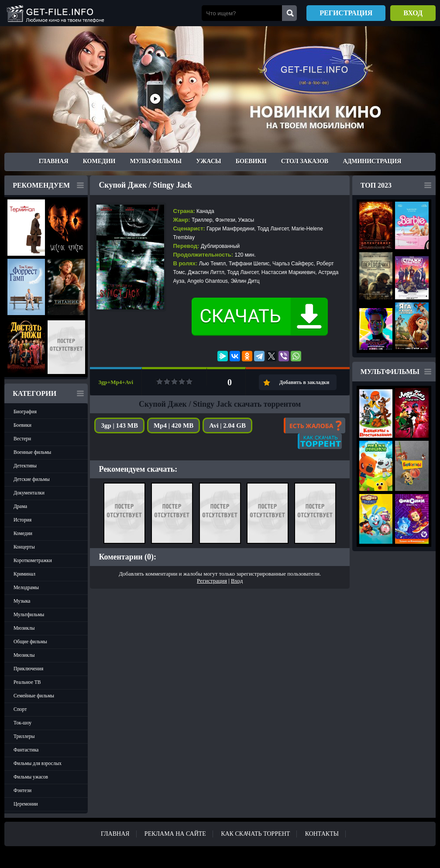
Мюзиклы (24, 628)
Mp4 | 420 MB (174, 425)
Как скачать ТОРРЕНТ (255, 834)
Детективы (25, 466)
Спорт (20, 709)
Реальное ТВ (27, 682)
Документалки (29, 493)
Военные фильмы (32, 452)
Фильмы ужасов (31, 777)
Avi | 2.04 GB (227, 425)
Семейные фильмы (34, 696)
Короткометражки (33, 560)
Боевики (251, 161)
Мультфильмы (156, 161)
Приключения (28, 669)
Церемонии (26, 804)
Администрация (372, 161)
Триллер (202, 220)
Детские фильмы (32, 479)
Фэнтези (22, 790)
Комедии (99, 161)
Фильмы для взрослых (38, 763)
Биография (25, 412)
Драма (20, 506)
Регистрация (346, 13)
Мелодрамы (26, 587)
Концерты (24, 547)
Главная (54, 161)
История (22, 520)
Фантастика (26, 750)
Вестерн (22, 439)
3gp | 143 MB (119, 425)
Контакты (322, 834)
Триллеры (24, 736)
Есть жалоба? (315, 425)
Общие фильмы (30, 642)
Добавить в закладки (304, 382)
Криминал (24, 574)
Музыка (22, 601)
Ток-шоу (22, 723)
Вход (413, 13)
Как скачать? (320, 441)
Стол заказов (305, 161)
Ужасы (208, 161)
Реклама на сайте (175, 834)
